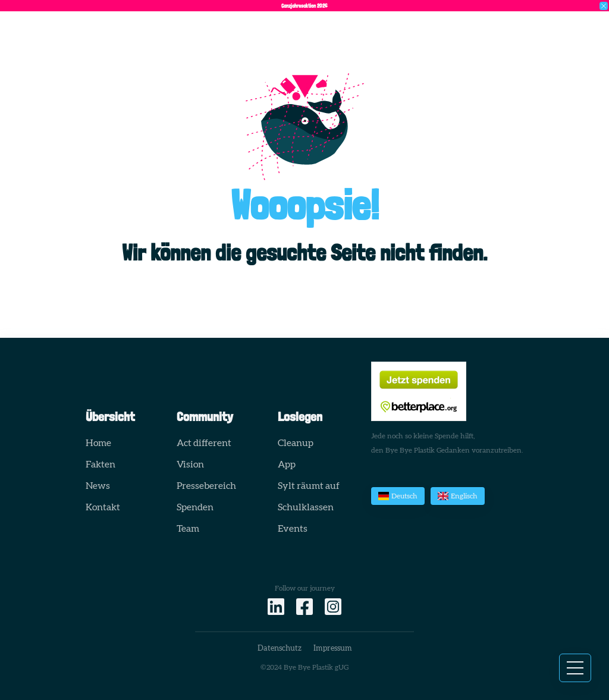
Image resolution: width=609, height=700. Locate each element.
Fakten (101, 464)
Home (98, 443)
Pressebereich (206, 486)
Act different (204, 443)
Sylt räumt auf (309, 486)
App (287, 464)
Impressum (333, 649)
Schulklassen (306, 507)
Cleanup (296, 443)
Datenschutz (280, 649)
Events (293, 529)
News (98, 486)
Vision (190, 464)
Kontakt (103, 507)
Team (188, 529)
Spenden (195, 507)
